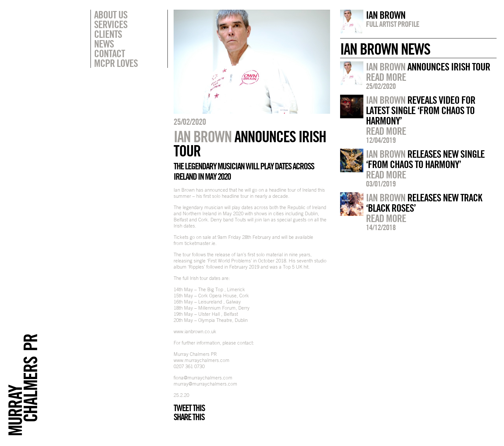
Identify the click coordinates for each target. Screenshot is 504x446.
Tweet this (189, 408)
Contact (109, 53)
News (104, 44)
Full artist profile (393, 24)
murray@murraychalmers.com (205, 384)
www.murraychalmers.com (202, 360)
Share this (189, 417)
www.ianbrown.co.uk (195, 331)
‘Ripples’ (196, 267)
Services (111, 24)
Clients (108, 34)
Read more (386, 77)
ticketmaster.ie (200, 243)
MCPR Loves (116, 63)
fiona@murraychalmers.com (203, 378)
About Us (111, 15)
